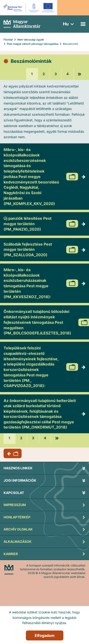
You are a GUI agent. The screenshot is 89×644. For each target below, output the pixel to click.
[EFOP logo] (29, 8)
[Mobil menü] (83, 24)
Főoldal (8, 40)
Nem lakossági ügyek (31, 40)
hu (66, 24)
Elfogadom (45, 635)
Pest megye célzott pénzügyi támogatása (33, 44)
